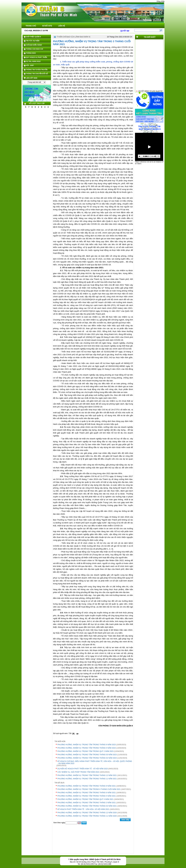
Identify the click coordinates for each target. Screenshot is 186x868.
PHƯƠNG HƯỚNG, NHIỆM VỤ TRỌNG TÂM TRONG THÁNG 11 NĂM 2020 (87, 816)
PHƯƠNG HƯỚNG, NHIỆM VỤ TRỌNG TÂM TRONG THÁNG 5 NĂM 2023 (87, 748)
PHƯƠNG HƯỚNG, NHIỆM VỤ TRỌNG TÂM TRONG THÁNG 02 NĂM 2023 (87, 758)
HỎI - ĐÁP (30, 65)
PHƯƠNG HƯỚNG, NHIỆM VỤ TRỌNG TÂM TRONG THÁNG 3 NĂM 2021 (87, 803)
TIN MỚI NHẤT (150, 37)
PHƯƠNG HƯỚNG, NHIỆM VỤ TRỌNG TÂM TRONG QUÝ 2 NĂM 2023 (85, 751)
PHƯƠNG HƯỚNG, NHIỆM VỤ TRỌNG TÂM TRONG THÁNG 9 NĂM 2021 (87, 786)
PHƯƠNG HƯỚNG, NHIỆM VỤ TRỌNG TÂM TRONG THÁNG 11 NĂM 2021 (87, 779)
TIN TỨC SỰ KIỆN (33, 41)
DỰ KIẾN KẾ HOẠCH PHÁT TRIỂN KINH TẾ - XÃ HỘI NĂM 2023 (83, 769)
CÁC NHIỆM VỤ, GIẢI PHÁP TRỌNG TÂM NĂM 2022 (78, 772)
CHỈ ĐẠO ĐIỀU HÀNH (34, 45)
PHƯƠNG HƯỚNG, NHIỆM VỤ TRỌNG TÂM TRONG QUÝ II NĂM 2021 (85, 799)
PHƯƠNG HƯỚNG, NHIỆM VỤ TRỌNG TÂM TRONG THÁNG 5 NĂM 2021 (87, 796)
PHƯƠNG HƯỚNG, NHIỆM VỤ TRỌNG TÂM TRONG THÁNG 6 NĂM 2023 (87, 745)
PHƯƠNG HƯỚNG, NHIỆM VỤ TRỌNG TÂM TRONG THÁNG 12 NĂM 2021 (87, 775)
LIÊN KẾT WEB (32, 78)
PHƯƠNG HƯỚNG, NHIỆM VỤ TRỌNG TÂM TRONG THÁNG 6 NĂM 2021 (87, 793)
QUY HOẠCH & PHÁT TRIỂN (37, 57)
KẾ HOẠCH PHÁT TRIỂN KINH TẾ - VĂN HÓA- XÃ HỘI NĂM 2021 (83, 809)
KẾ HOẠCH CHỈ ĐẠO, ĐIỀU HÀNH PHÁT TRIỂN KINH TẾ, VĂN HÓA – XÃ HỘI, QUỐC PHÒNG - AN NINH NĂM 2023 (95, 762)
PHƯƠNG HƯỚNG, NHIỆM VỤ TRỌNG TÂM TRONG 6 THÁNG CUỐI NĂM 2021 (89, 789)
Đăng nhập (161, 1)
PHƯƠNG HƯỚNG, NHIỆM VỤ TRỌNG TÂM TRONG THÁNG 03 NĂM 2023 (87, 755)
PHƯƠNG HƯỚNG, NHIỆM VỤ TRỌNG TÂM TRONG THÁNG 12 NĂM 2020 (87, 813)
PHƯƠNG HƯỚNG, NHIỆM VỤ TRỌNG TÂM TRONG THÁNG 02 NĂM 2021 (87, 806)
